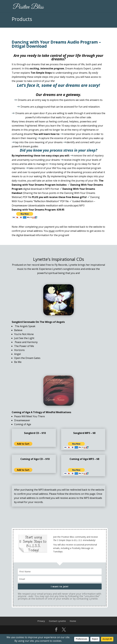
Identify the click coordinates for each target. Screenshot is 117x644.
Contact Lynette (57, 621)
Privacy (41, 621)
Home (73, 621)
